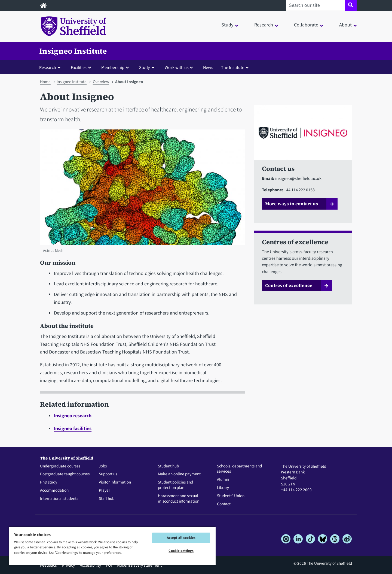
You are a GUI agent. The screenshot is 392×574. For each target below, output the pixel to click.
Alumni (223, 480)
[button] (51, 67)
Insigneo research (73, 416)
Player (104, 491)
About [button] (345, 25)
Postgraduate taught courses (65, 474)
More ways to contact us (292, 204)
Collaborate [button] (306, 25)
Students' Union (231, 496)
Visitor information (115, 482)
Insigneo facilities (73, 429)
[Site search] (351, 5)
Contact (224, 504)
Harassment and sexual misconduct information (179, 499)
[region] (112, 546)
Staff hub (107, 499)
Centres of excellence (289, 285)
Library (223, 488)
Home (45, 82)
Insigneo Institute (73, 51)
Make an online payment (179, 474)
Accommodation (54, 491)
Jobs (103, 466)
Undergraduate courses (60, 466)
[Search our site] (315, 5)
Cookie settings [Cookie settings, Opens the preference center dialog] (181, 551)
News (208, 67)
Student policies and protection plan (175, 485)
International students (59, 499)
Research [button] (264, 25)
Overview (101, 82)
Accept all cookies (181, 538)
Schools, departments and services (239, 469)
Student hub (168, 466)
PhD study (49, 482)
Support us (108, 474)
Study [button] (227, 25)
